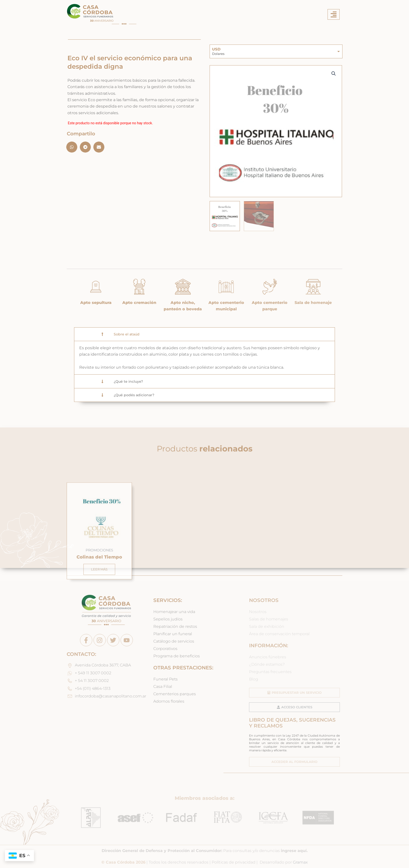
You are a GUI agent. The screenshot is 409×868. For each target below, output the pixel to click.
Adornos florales (169, 701)
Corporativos (165, 649)
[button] (334, 14)
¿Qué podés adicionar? (134, 395)
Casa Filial (163, 687)
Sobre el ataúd (127, 334)
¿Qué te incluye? (128, 381)
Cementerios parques (175, 694)
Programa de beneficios (177, 656)
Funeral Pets (165, 679)
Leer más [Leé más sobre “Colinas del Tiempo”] (99, 632)
